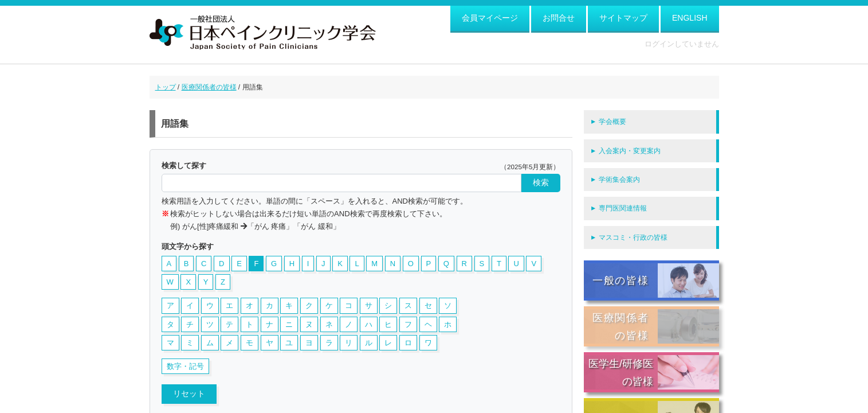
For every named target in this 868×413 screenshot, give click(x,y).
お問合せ (559, 18)
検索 (541, 182)
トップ (166, 87)
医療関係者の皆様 (209, 87)
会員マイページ (490, 18)
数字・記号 (185, 366)
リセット (189, 393)
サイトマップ (623, 18)
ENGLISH (690, 18)
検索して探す (184, 165)
